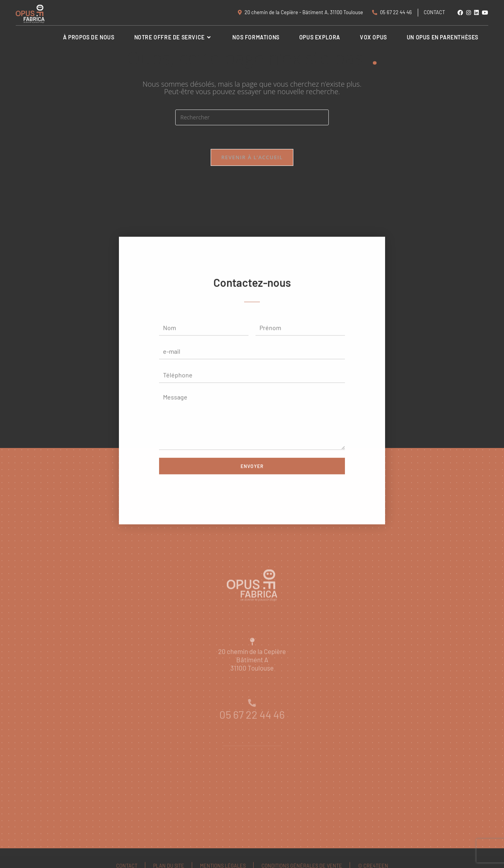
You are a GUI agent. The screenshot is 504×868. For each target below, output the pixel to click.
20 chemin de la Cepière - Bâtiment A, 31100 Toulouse (300, 12)
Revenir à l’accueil (252, 157)
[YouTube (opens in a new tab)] (484, 13)
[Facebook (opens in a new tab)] (460, 13)
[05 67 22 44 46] (252, 715)
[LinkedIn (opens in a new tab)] (476, 13)
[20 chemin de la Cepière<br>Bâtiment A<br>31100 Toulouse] (252, 659)
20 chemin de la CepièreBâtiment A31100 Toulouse (252, 677)
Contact (434, 12)
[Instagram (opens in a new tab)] (469, 13)
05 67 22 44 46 (392, 12)
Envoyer (252, 474)
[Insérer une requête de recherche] (252, 117)
